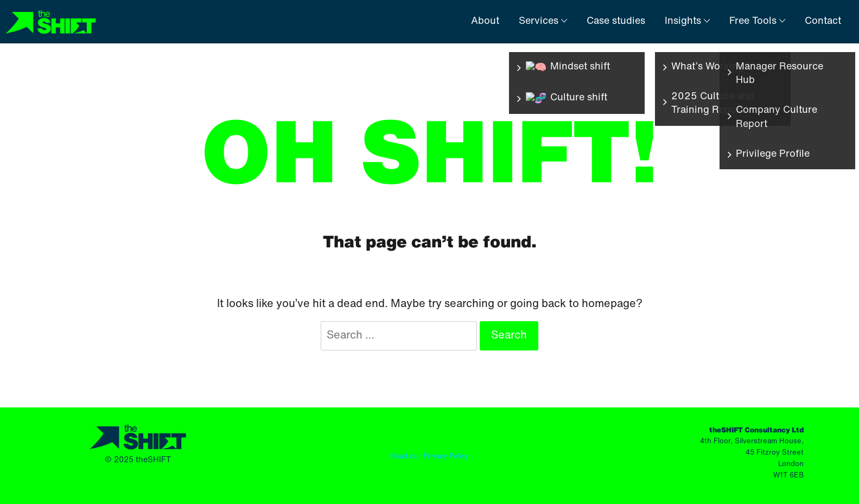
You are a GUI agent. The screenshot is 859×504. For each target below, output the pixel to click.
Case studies (616, 21)
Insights (687, 21)
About (485, 21)
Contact (823, 21)
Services (543, 21)
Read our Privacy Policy (429, 457)
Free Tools (757, 21)
